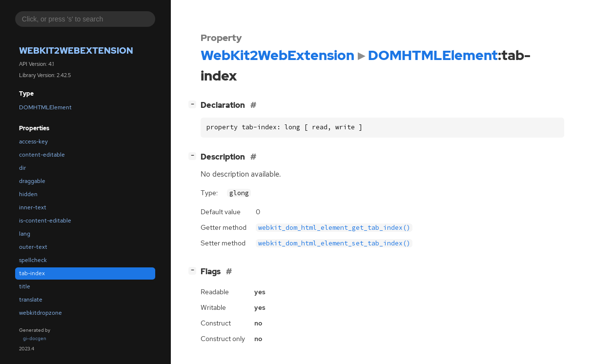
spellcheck (33, 260)
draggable (32, 181)
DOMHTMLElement (45, 107)
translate (31, 300)
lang (25, 234)
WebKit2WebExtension (76, 51)
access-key (33, 142)
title (25, 286)
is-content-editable (45, 221)
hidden (28, 194)
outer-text (33, 247)
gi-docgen (35, 338)
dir (22, 168)
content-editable (42, 155)
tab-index (32, 273)
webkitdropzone (41, 313)
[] (194, 104)
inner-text (33, 207)
